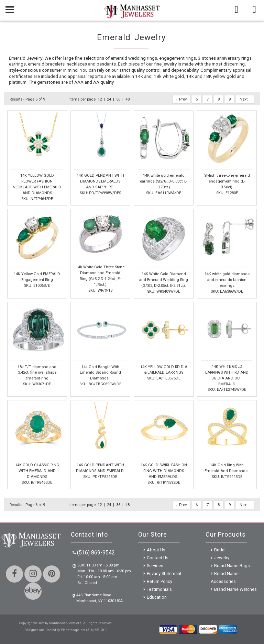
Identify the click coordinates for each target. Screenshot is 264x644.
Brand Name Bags (232, 566)
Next (245, 99)
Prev (181, 99)
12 (100, 99)
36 (118, 99)
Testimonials (159, 589)
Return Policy (159, 581)
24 (109, 99)
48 (128, 99)
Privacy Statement (164, 573)
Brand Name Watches (235, 589)
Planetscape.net (73, 630)
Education (157, 597)
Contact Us (158, 558)
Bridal (220, 550)
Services (155, 566)
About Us (156, 550)
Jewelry (222, 558)
